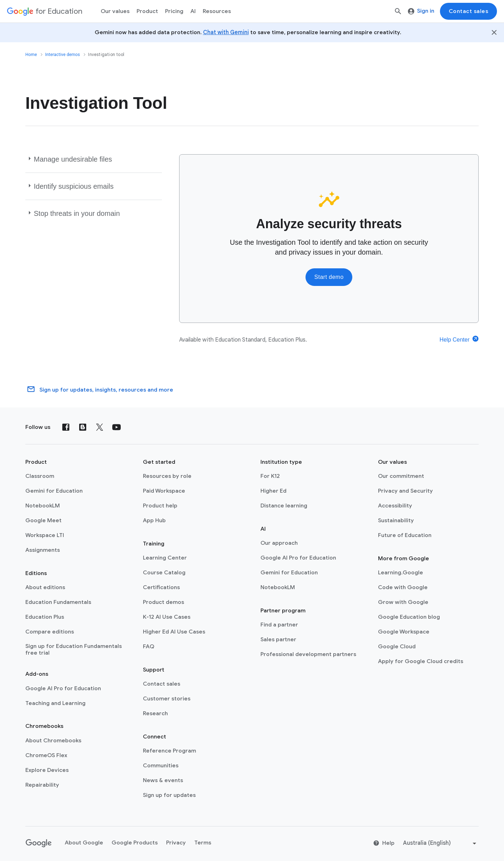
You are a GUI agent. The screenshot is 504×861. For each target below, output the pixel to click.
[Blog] (83, 427)
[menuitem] (174, 11)
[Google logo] (39, 843)
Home (31, 55)
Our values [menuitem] (115, 11)
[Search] (398, 11)
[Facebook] (66, 427)
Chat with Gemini (226, 32)
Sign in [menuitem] (421, 11)
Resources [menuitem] (217, 11)
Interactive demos (62, 55)
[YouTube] (116, 427)
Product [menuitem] (147, 11)
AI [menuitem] (193, 11)
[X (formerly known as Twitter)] (100, 427)
